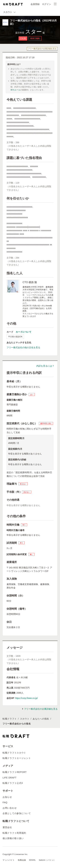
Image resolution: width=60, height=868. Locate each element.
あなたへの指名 (41, 719)
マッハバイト (9, 860)
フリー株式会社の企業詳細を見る (42, 49)
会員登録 (35, 4)
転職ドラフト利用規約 (14, 833)
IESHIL (32, 860)
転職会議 (22, 860)
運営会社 (7, 827)
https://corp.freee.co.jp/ (26, 698)
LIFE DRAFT (10, 778)
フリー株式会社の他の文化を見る (23, 347)
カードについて (24, 332)
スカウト (25, 719)
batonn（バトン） (47, 860)
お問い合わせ (10, 808)
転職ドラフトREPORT (15, 772)
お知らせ (7, 797)
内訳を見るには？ (45, 366)
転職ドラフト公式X (13, 783)
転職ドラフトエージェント (17, 758)
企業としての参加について (17, 813)
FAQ (5, 802)
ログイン (47, 4)
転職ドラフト (10, 719)
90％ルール (15, 90)
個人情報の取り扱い (13, 838)
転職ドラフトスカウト (14, 753)
